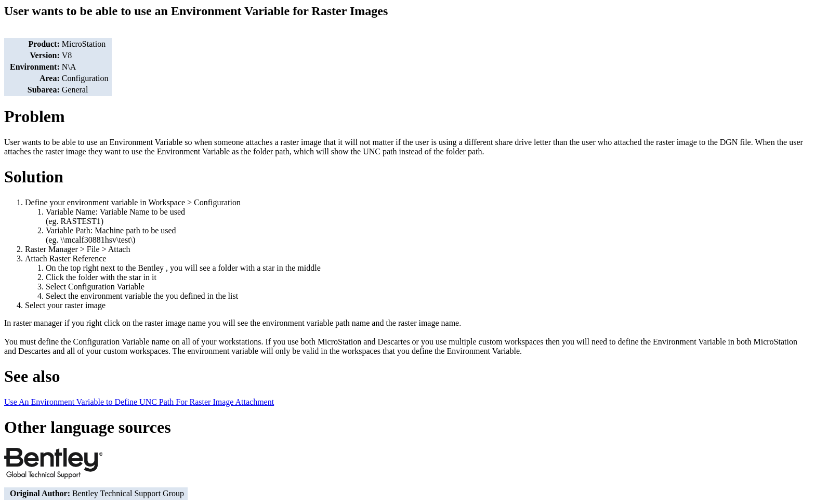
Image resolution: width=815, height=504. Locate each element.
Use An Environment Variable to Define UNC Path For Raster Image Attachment (139, 402)
